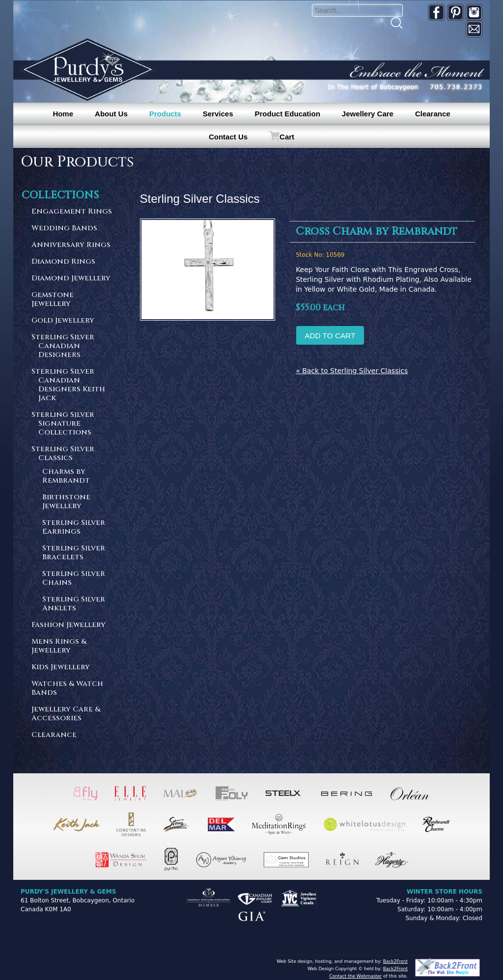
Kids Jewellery (61, 667)
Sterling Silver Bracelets (74, 553)
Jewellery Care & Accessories (66, 714)
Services (218, 114)
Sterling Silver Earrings (74, 528)
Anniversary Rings (71, 245)
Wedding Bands (64, 229)
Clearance (433, 114)
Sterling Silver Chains (74, 579)
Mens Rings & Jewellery (59, 646)
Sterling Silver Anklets (74, 604)
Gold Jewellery (63, 321)
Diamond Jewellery (71, 279)
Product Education (287, 114)
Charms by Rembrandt (66, 476)
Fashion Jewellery (69, 625)
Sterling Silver (73, 346)
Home (63, 114)
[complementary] (432, 926)
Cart (287, 137)
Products (165, 114)
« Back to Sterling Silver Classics (352, 371)
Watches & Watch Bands (67, 689)
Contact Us (228, 137)
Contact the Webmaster (355, 976)
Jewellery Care (368, 114)
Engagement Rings (72, 212)
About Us (111, 114)
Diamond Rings (63, 262)
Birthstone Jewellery (66, 502)
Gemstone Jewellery (53, 300)
